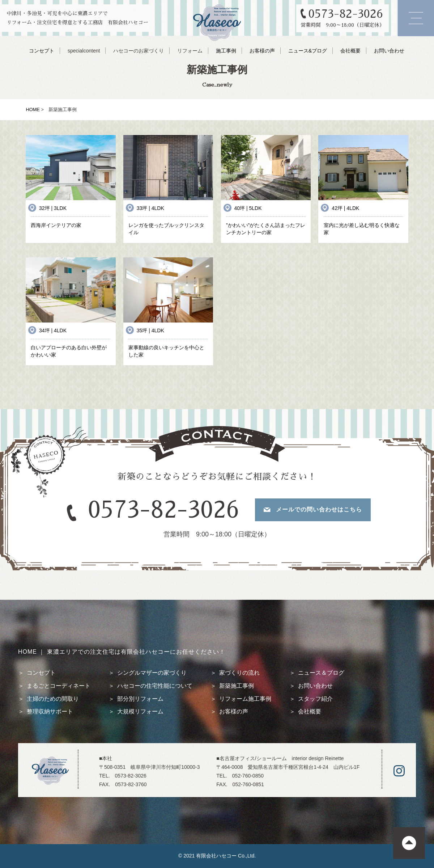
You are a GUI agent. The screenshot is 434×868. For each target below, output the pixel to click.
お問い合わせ (389, 51)
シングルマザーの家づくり (152, 673)
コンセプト (42, 51)
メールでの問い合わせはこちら (319, 509)
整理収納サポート (50, 711)
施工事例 (226, 51)
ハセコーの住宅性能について (155, 686)
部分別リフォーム (140, 699)
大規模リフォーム (140, 711)
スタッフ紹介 (315, 699)
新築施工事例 (237, 686)
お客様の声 (262, 51)
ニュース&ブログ (308, 51)
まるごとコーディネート (59, 686)
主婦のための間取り (53, 699)
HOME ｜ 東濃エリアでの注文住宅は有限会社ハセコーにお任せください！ (122, 652)
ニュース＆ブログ (321, 673)
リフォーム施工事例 (245, 699)
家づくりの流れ (239, 673)
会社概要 (350, 51)
